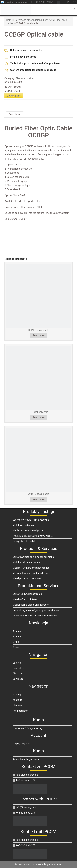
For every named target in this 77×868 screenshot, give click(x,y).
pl (69, 2)
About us (17, 673)
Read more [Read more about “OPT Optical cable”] (39, 417)
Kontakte (17, 700)
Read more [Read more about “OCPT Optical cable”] (39, 335)
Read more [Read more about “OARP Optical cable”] (39, 499)
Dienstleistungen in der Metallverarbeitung (35, 616)
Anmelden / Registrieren (26, 759)
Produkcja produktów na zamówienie (33, 536)
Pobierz (17, 647)
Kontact (17, 636)
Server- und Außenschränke (27, 594)
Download (18, 679)
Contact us (18, 668)
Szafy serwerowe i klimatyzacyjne (31, 520)
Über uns (17, 705)
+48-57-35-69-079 (24, 780)
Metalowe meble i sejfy (25, 525)
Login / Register (21, 744)
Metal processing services (27, 578)
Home (9, 20)
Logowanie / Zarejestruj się (27, 728)
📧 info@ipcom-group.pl (14, 2)
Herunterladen (20, 711)
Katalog (17, 631)
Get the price (14, 96)
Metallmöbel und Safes (25, 599)
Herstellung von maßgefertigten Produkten (36, 610)
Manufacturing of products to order (32, 573)
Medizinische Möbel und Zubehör (31, 605)
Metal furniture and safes (26, 562)
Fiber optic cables (25, 78)
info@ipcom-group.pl (26, 775)
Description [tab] (15, 114)
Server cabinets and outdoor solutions (33, 557)
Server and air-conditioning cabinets (34, 20)
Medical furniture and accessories (31, 568)
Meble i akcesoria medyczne (28, 530)
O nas (16, 642)
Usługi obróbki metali (24, 541)
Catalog (17, 663)
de (74, 2)
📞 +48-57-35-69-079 (42, 2)
